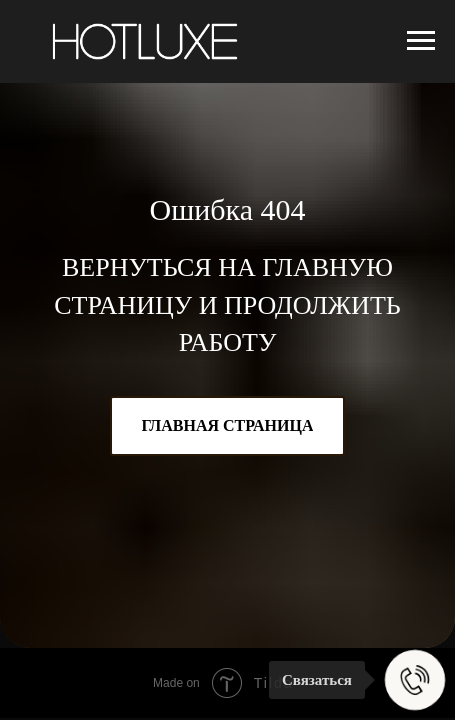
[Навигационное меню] (421, 41)
